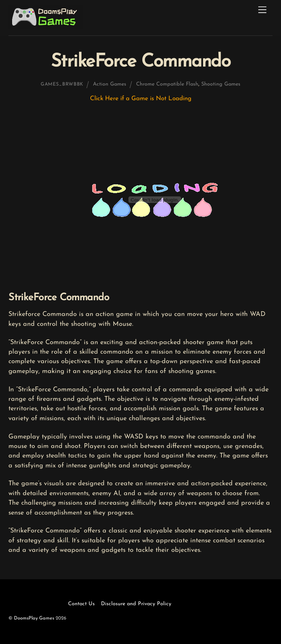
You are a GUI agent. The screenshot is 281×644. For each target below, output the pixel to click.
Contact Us (81, 604)
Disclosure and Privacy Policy (136, 604)
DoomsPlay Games (34, 618)
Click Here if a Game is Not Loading (141, 99)
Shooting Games (221, 84)
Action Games (110, 84)
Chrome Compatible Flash (167, 84)
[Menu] (262, 10)
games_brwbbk (62, 84)
